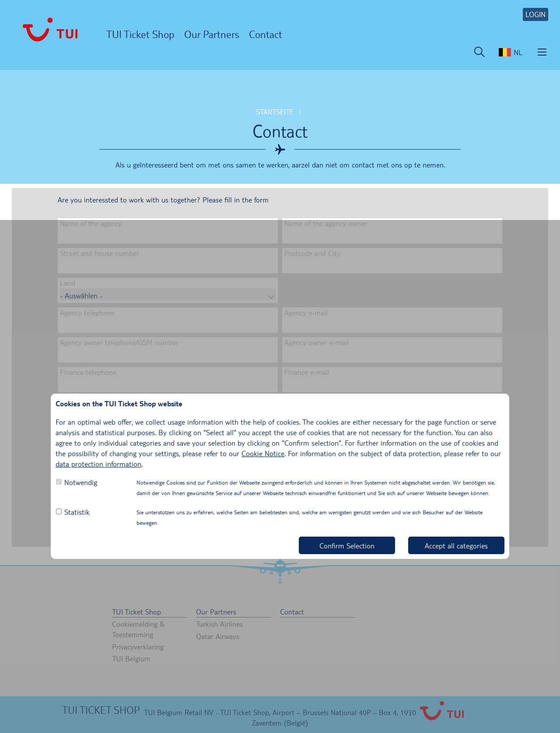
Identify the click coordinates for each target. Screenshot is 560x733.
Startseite (275, 112)
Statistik (77, 512)
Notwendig (81, 482)
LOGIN (535, 14)
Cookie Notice (263, 453)
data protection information (98, 464)
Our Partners (212, 34)
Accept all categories (456, 546)
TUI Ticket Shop (140, 34)
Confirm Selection (347, 546)
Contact (266, 34)
